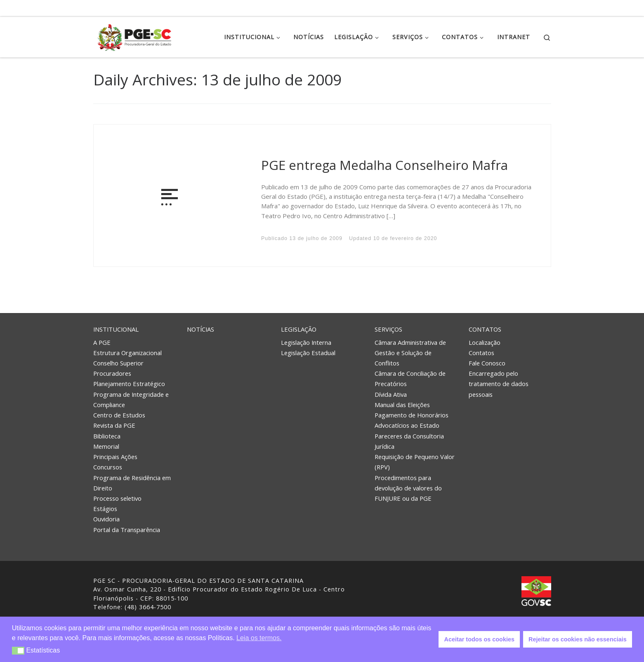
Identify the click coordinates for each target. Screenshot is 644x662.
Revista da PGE (114, 425)
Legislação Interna (306, 342)
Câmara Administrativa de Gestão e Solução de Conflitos (410, 352)
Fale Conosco (487, 363)
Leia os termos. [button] (259, 638)
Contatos (485, 329)
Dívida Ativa (391, 394)
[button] (18, 651)
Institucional (116, 329)
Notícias (201, 329)
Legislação (299, 329)
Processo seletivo (117, 498)
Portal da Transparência (127, 530)
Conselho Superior (118, 363)
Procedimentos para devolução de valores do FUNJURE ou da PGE (408, 488)
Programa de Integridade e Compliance (131, 399)
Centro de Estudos (119, 415)
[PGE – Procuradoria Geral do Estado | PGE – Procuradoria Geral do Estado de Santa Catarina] (134, 36)
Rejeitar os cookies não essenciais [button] (578, 639)
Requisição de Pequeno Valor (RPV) (415, 462)
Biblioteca (107, 436)
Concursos (108, 467)
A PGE (102, 342)
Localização (485, 342)
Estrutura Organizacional (127, 353)
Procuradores (112, 373)
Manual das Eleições (402, 405)
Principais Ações (115, 457)
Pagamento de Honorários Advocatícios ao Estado (412, 420)
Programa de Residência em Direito (132, 483)
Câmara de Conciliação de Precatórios (410, 378)
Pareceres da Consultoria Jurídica (409, 441)
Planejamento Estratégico (129, 384)
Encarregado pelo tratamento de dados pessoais (499, 384)
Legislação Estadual (308, 353)
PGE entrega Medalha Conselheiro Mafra (385, 165)
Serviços (388, 329)
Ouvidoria (106, 519)
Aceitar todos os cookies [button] (479, 639)
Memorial (106, 446)
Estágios (105, 509)
